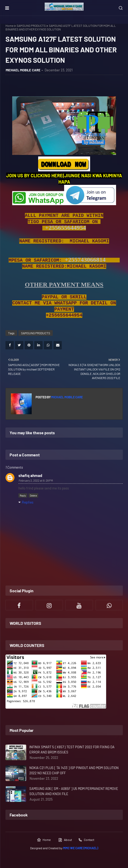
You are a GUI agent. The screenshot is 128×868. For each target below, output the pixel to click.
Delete (33, 495)
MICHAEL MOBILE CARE (23, 70)
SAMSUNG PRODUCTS (31, 26)
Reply (23, 495)
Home (9, 26)
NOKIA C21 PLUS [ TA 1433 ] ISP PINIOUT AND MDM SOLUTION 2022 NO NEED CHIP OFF (74, 770)
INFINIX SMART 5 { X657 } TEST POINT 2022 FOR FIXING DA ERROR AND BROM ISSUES (72, 750)
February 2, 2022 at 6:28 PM (36, 480)
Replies (28, 502)
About (65, 840)
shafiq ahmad (30, 475)
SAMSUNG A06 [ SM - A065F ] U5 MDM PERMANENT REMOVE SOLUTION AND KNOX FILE (74, 791)
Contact (86, 840)
